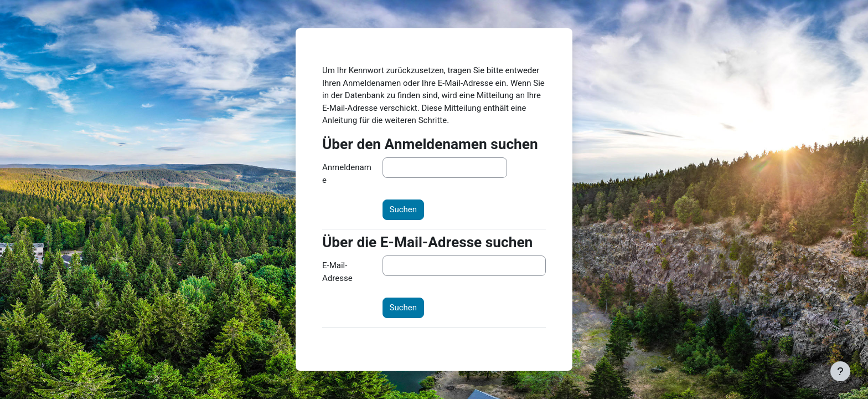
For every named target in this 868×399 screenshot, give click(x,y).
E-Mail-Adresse (337, 272)
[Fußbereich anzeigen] (840, 371)
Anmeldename (347, 174)
